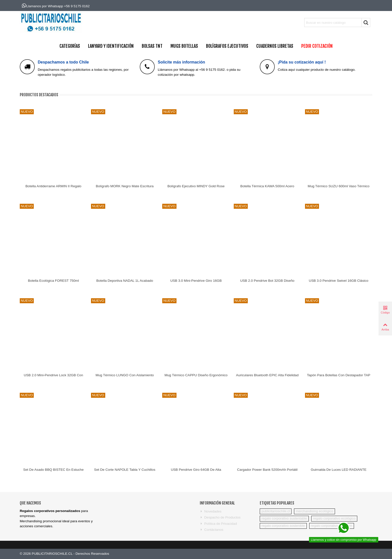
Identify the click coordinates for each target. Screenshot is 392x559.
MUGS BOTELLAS (184, 46)
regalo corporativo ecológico (334, 518)
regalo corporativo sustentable (284, 518)
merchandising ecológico (314, 511)
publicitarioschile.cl (276, 511)
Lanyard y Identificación (111, 46)
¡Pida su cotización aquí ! (302, 62)
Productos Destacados (39, 95)
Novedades (211, 511)
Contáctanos (211, 530)
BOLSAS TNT (152, 46)
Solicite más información (181, 62)
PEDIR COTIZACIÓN (317, 46)
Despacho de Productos (220, 517)
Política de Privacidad (218, 524)
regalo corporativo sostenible (283, 526)
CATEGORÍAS (70, 46)
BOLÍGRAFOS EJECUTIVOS (227, 46)
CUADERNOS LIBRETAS (275, 46)
